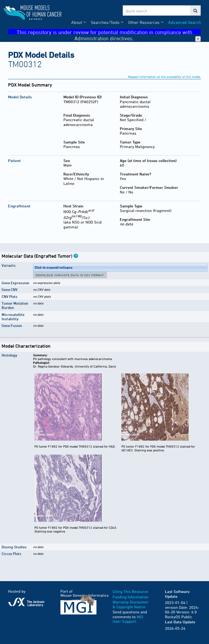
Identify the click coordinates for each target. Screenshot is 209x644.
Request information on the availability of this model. (164, 77)
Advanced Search (185, 22)
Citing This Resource (130, 591)
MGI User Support (128, 619)
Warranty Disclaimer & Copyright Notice (131, 604)
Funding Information (130, 597)
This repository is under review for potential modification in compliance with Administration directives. (109, 32)
